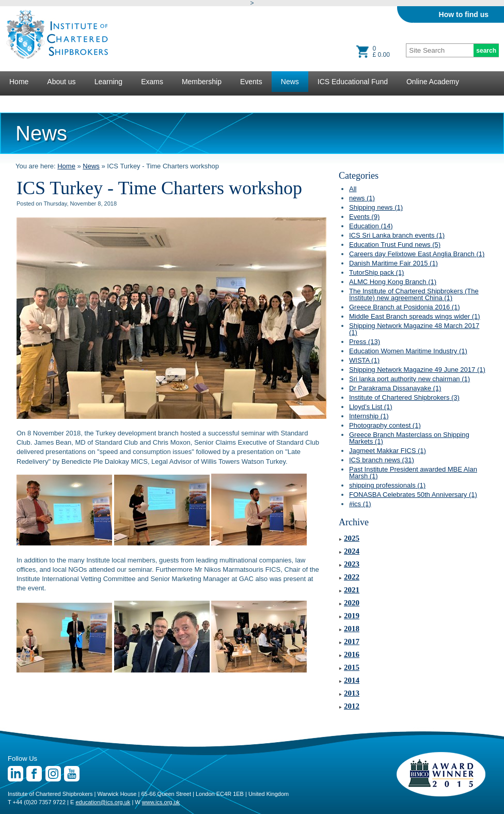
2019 (352, 616)
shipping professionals (387, 485)
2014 (352, 680)
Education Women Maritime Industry (408, 351)
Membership (202, 82)
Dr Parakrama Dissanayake (395, 388)
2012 (352, 706)
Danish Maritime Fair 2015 (393, 263)
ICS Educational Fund (353, 82)
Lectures (23, 102)
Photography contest (385, 425)
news (362, 198)
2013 (352, 693)
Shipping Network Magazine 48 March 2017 (414, 329)
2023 (352, 564)
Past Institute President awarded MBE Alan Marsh (413, 473)
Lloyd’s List (371, 407)
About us (61, 82)
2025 (352, 538)
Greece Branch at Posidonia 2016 (405, 307)
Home (19, 82)
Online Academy (433, 82)
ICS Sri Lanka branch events (397, 235)
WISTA (364, 360)
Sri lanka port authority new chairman (409, 379)
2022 (352, 577)
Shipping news (376, 207)
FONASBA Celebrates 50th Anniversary (413, 495)
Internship (369, 416)
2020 (352, 603)
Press (365, 342)
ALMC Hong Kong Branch (393, 282)
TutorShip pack (376, 272)
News (290, 82)
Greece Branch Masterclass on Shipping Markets (409, 438)
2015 (352, 667)
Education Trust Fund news (395, 245)
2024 (352, 551)
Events (251, 82)
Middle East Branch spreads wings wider (415, 316)
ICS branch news (382, 460)
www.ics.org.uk (161, 802)
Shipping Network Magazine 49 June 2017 (417, 370)
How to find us (464, 14)
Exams (152, 82)
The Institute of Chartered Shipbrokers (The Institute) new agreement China (414, 294)
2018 (352, 629)
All (353, 189)
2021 (352, 590)
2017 (352, 641)
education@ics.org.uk (103, 802)
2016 (352, 654)
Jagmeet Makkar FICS (388, 451)
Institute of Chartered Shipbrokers (404, 397)
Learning (109, 82)
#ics (360, 504)
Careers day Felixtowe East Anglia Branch (417, 254)
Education (371, 226)
